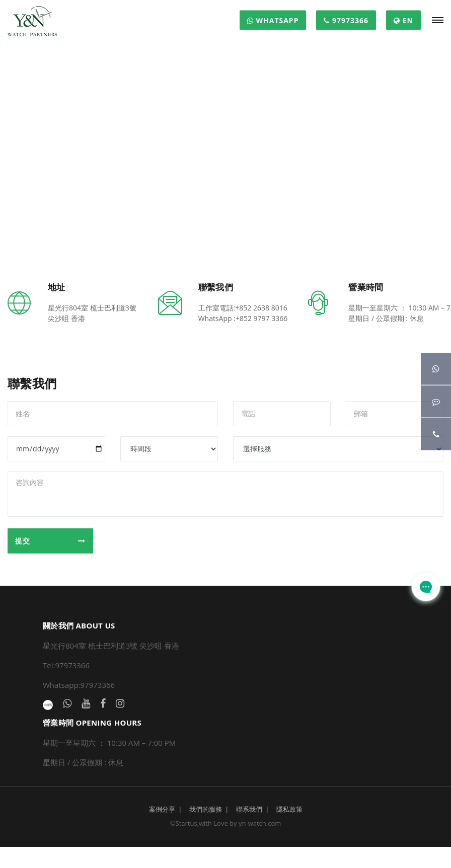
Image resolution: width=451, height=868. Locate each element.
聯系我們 (249, 809)
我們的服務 (206, 809)
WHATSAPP (273, 20)
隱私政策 (289, 809)
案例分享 (162, 809)
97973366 (346, 20)
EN (403, 20)
